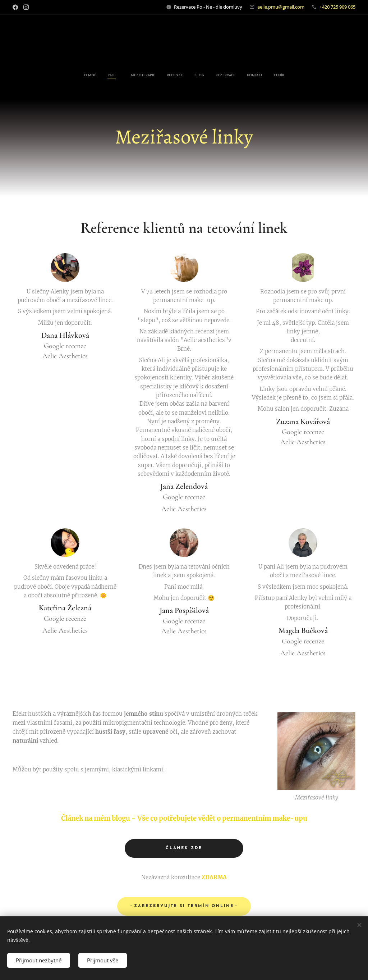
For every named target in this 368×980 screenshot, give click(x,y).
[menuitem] (145, 76)
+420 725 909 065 (337, 7)
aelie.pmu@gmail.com (281, 7)
